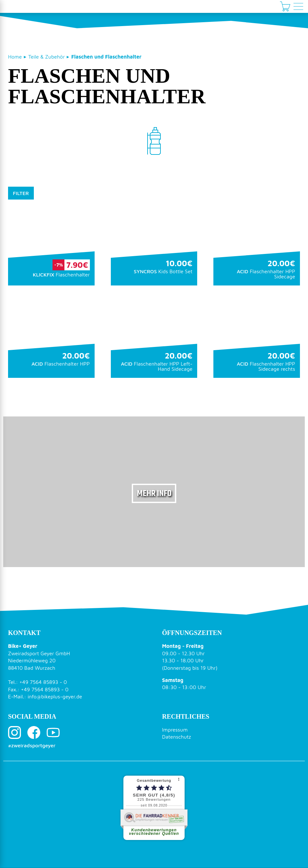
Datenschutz (177, 737)
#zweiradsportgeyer (32, 745)
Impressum (175, 730)
